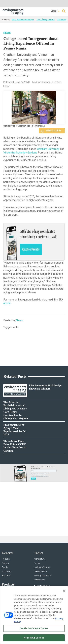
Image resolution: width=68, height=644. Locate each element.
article (7, 303)
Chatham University (49, 149)
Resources (6, 576)
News (7, 33)
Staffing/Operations (43, 576)
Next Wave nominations (23, 19)
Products (6, 559)
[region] (34, 615)
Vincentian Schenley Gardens (20, 153)
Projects (5, 563)
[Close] (64, 591)
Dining (37, 563)
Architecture (39, 559)
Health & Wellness (42, 567)
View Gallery (53, 131)
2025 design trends (46, 19)
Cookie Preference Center (34, 628)
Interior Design (40, 571)
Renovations (39, 580)
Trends (5, 567)
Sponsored (6, 571)
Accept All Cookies (34, 638)
